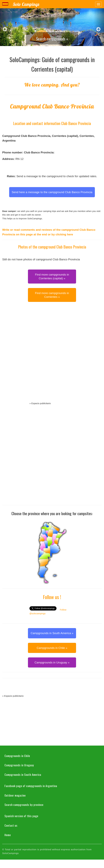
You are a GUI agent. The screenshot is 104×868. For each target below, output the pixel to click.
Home (8, 835)
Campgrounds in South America (23, 774)
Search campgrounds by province (24, 805)
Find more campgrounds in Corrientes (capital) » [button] (52, 276)
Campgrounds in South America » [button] (52, 633)
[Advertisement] (52, 355)
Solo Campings (26, 4)
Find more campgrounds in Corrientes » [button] (52, 295)
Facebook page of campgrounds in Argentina (31, 786)
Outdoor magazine (15, 795)
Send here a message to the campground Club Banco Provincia (52, 192)
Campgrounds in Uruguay (19, 765)
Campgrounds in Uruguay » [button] (52, 662)
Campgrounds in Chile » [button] (52, 648)
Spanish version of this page (21, 816)
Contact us (11, 825)
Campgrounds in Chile (17, 756)
